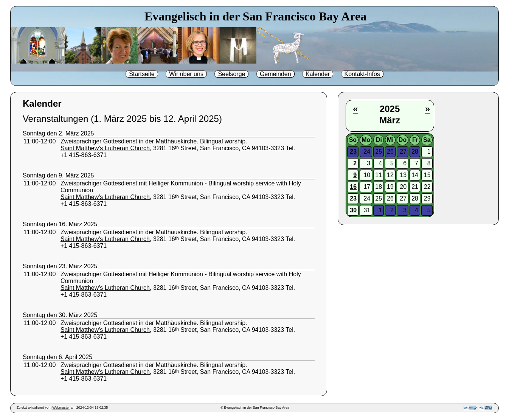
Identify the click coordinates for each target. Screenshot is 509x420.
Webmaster (61, 408)
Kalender (318, 74)
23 (353, 152)
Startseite (142, 74)
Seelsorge (231, 74)
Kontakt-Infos (362, 74)
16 (353, 187)
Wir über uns (186, 74)
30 (353, 210)
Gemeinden (275, 74)
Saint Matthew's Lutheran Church (105, 148)
